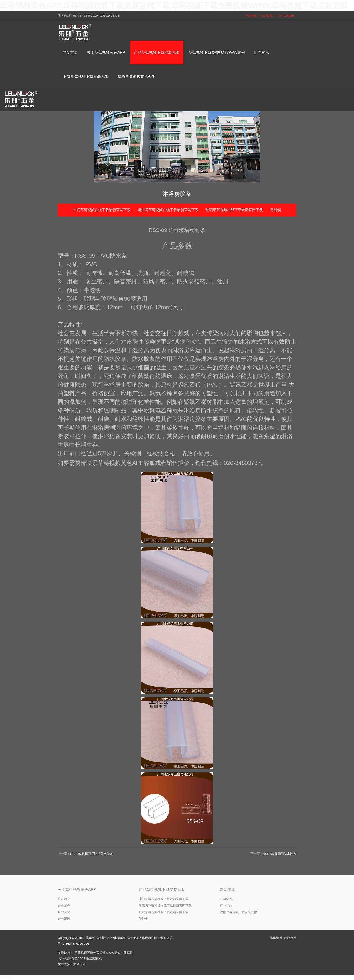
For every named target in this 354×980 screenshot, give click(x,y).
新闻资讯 (228, 890)
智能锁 (275, 210)
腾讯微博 (276, 938)
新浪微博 (290, 938)
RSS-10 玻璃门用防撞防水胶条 (91, 854)
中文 (278, 16)
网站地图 (6, 977)
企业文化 (64, 912)
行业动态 (226, 906)
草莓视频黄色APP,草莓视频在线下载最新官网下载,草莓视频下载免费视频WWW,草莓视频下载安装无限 (174, 6)
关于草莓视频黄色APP (77, 890)
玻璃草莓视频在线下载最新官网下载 (234, 210)
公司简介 (64, 899)
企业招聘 (64, 919)
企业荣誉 (64, 906)
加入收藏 (267, 16)
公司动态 (226, 899)
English (289, 16)
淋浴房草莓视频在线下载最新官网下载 (168, 210)
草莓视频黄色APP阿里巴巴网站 (81, 958)
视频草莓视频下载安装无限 (239, 912)
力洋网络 (79, 964)
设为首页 (252, 16)
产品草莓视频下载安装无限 (162, 890)
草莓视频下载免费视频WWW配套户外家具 (104, 953)
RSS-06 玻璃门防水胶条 (280, 854)
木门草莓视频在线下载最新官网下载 (102, 210)
